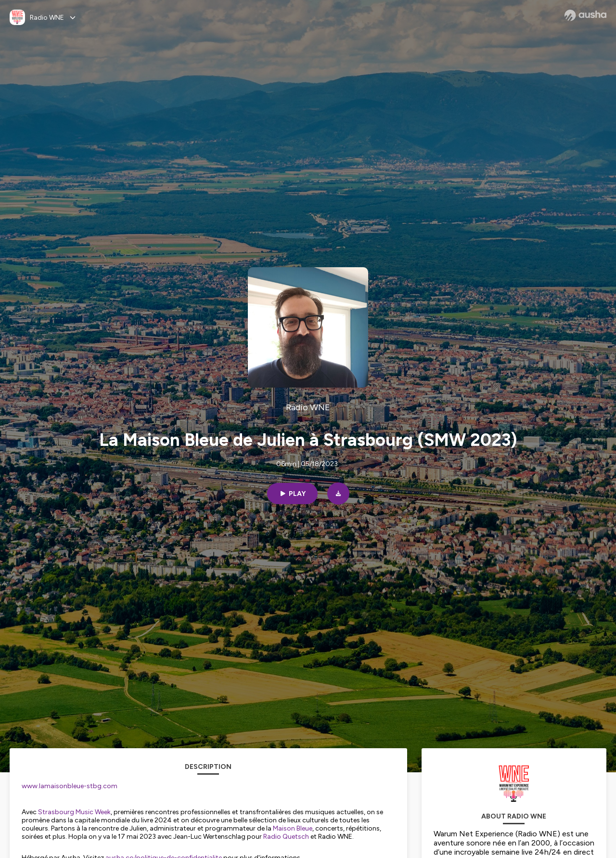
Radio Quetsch (286, 837)
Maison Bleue (293, 828)
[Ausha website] (585, 15)
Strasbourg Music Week (74, 812)
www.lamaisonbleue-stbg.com (70, 786)
